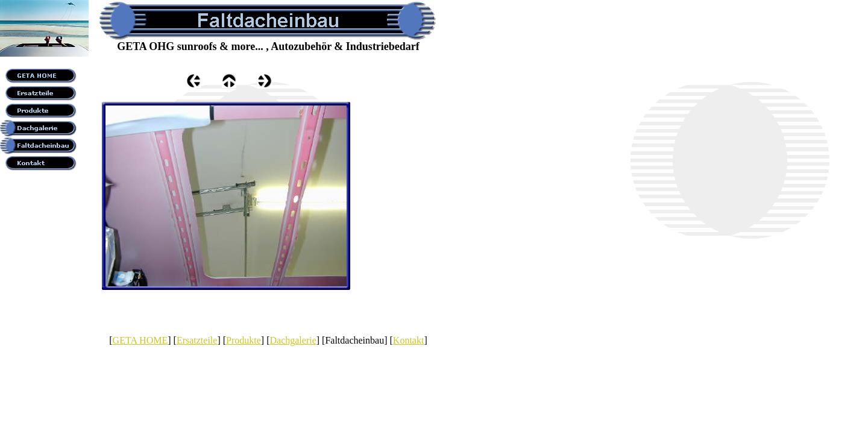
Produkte (244, 340)
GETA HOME (140, 340)
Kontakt (409, 340)
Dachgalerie (293, 340)
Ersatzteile (197, 340)
